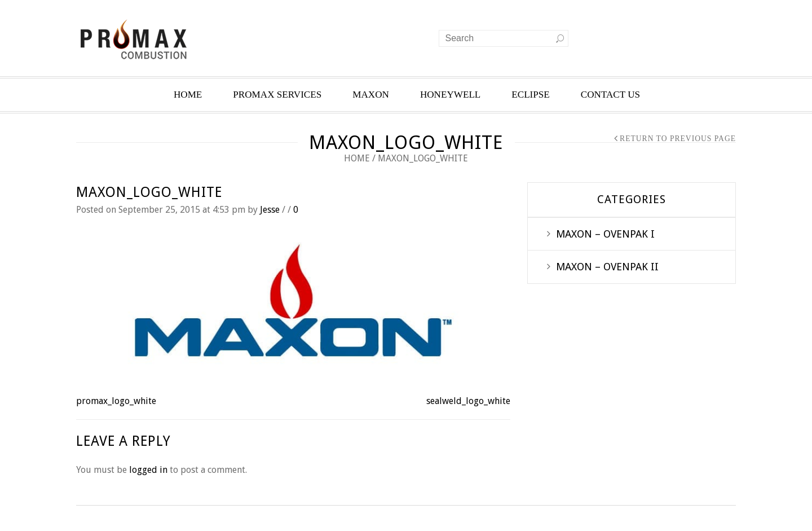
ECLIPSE (531, 95)
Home (357, 158)
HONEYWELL (450, 95)
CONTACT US (610, 95)
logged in (148, 470)
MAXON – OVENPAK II (607, 267)
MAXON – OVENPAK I (605, 234)
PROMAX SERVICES (277, 95)
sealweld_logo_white (468, 401)
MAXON (371, 95)
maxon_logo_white (149, 192)
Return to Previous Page (678, 139)
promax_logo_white (116, 401)
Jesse (270, 210)
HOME (188, 95)
